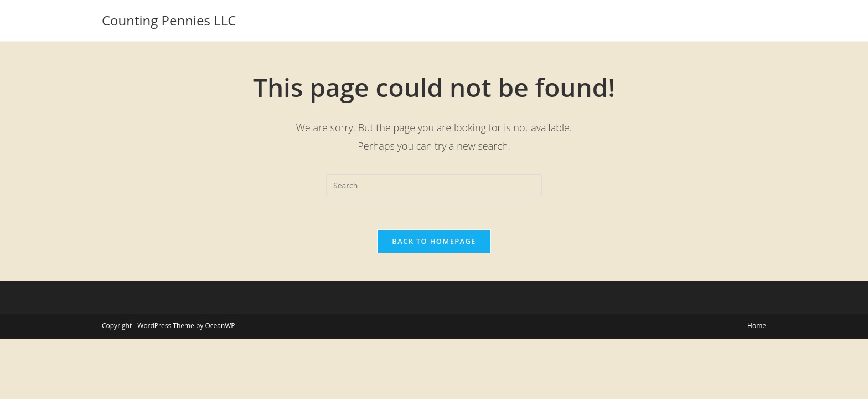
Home (757, 326)
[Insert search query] (434, 185)
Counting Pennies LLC (169, 20)
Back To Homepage (434, 241)
